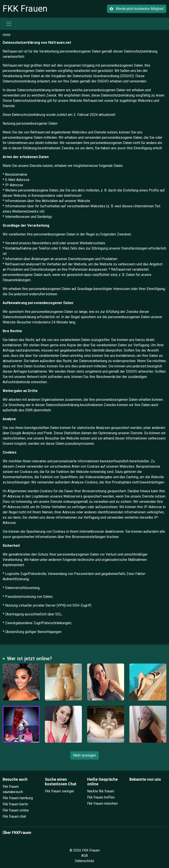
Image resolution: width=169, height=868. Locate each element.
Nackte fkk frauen (101, 791)
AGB (84, 856)
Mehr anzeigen (84, 755)
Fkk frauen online (16, 810)
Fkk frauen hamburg (18, 798)
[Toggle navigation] (9, 24)
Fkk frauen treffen (101, 797)
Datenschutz (84, 861)
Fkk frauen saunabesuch (13, 789)
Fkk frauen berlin (15, 804)
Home (6, 34)
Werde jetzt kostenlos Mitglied (137, 9)
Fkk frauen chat (14, 816)
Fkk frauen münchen (102, 803)
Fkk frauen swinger (60, 791)
